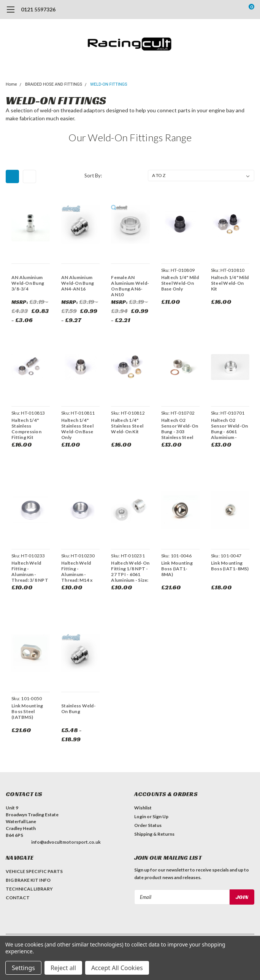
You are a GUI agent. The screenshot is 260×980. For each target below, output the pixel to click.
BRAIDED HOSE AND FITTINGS (54, 84)
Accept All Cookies (117, 968)
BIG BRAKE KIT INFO (28, 880)
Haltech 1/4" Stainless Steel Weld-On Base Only (77, 429)
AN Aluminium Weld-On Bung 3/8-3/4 (28, 283)
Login (140, 816)
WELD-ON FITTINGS (109, 84)
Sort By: (93, 176)
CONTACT (18, 898)
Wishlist (143, 808)
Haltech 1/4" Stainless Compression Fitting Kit (26, 429)
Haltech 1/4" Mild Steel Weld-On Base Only (180, 283)
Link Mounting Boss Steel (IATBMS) (27, 711)
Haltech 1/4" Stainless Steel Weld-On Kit (127, 426)
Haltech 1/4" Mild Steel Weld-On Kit (230, 283)
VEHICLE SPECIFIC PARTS (34, 871)
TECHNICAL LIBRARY (29, 889)
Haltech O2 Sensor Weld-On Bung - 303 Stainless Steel (180, 429)
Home (11, 84)
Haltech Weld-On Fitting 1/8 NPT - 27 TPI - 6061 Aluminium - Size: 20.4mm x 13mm (130, 571)
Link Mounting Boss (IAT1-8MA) (177, 569)
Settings (23, 968)
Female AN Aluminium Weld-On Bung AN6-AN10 (130, 286)
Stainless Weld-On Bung (78, 709)
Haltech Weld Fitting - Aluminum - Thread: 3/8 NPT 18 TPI (30, 571)
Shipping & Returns (154, 834)
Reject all (63, 968)
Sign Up (160, 816)
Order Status (148, 825)
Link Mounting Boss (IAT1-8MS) (230, 566)
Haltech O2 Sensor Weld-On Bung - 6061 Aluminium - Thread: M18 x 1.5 (230, 429)
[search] (220, 10)
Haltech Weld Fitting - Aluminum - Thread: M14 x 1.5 (77, 571)
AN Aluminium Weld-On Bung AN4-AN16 (78, 283)
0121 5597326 (38, 9)
